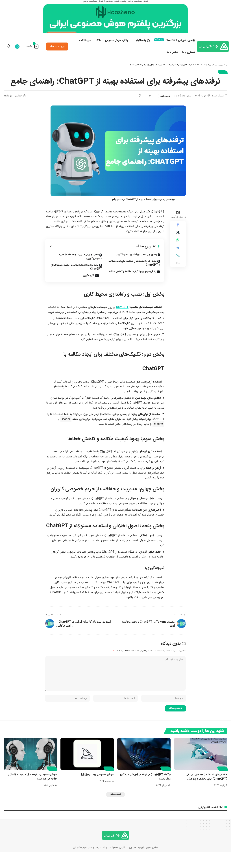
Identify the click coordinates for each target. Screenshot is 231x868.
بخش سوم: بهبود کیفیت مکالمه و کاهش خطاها (132, 281)
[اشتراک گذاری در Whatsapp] (178, 252)
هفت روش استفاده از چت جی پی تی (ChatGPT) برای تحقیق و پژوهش (205, 792)
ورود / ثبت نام (57, 54)
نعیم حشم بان (80, 863)
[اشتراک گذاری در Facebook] (178, 235)
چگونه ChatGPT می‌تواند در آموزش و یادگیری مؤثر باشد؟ (148, 792)
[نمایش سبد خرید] (32, 54)
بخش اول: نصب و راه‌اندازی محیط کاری (137, 264)
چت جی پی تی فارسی (217, 73)
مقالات (193, 73)
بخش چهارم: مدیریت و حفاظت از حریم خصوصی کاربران (80, 266)
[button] (178, 269)
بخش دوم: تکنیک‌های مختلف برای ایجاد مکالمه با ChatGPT (134, 273)
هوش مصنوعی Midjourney (97, 790)
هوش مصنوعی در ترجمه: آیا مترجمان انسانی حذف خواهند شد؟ (31, 792)
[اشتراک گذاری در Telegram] (178, 261)
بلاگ (201, 73)
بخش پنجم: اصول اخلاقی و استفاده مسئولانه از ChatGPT (77, 277)
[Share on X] (178, 243)
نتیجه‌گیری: (87, 285)
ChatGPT (122, 317)
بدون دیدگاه (185, 105)
